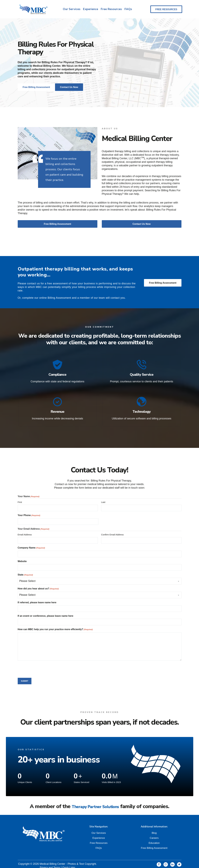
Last (103, 499)
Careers (154, 834)
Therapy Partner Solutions (95, 803)
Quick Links (69, 864)
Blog (154, 829)
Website (22, 558)
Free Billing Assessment (163, 284)
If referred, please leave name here (37, 599)
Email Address (25, 531)
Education (154, 839)
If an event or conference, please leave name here (46, 612)
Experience (90, 10)
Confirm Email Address (112, 531)
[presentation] (40, 665)
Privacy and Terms (50, 864)
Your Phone (29, 512)
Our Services (71, 10)
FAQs (129, 10)
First (20, 499)
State (25, 572)
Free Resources (111, 10)
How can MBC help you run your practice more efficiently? (55, 626)
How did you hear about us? (38, 585)
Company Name (31, 545)
